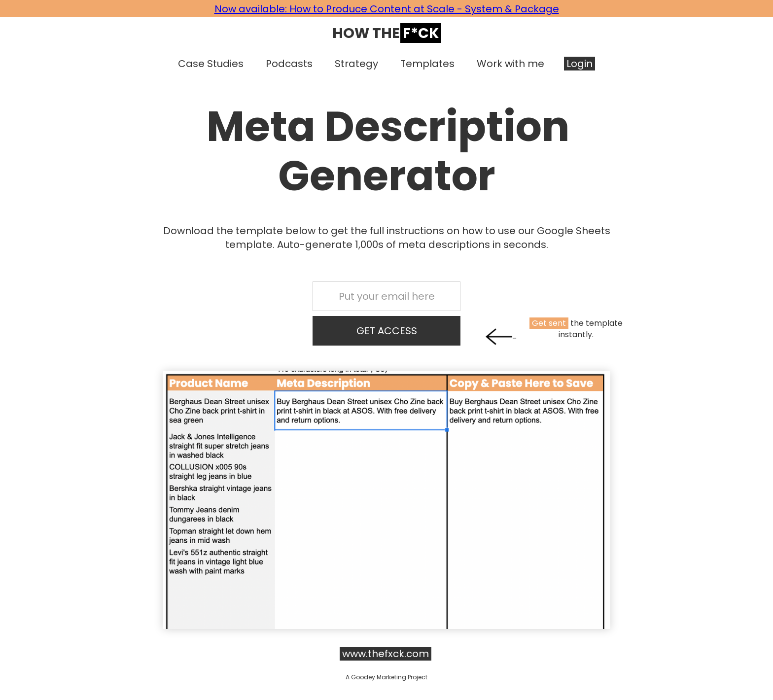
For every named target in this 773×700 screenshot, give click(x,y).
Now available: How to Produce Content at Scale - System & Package (387, 9)
